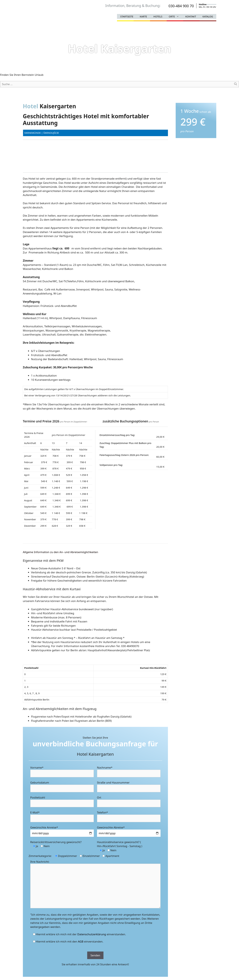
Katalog (208, 16)
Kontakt (191, 16)
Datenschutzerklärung (92, 934)
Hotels (158, 16)
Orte (175, 16)
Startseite (127, 16)
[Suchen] (236, 84)
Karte (143, 16)
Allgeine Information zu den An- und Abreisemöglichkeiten (61, 552)
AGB (81, 941)
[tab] (95, 552)
